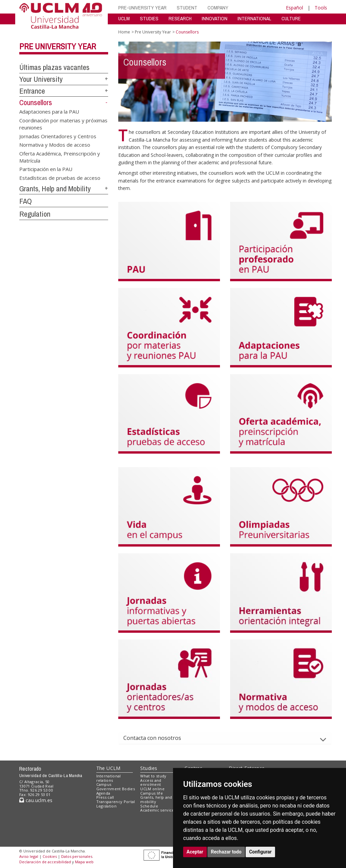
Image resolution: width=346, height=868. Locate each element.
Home (124, 32)
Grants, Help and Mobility (55, 189)
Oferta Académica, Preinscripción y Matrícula (60, 157)
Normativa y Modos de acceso (55, 145)
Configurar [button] (260, 852)
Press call (105, 797)
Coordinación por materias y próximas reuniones (63, 124)
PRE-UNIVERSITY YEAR (142, 8)
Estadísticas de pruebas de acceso (60, 177)
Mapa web (84, 862)
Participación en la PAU (46, 169)
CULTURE (291, 18)
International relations (109, 778)
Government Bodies (116, 789)
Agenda (103, 793)
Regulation (35, 214)
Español (294, 8)
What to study (153, 776)
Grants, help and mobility (156, 799)
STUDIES (149, 18)
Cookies (50, 856)
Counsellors (36, 102)
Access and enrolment (151, 782)
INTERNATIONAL (254, 18)
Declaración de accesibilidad (45, 862)
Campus (104, 784)
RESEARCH (180, 18)
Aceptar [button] (195, 852)
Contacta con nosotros (158, 738)
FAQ (26, 201)
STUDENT (187, 8)
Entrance (32, 91)
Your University (41, 79)
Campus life (152, 793)
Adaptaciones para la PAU (49, 112)
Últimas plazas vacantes (54, 67)
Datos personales (77, 856)
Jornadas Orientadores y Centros (58, 136)
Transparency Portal (116, 802)
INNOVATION (215, 18)
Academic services (158, 810)
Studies (149, 768)
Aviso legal (29, 856)
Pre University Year (58, 46)
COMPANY (218, 8)
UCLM (124, 18)
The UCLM (108, 768)
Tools (321, 8)
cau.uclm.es (36, 800)
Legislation (107, 806)
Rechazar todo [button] (226, 852)
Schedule (149, 806)
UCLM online (152, 789)
